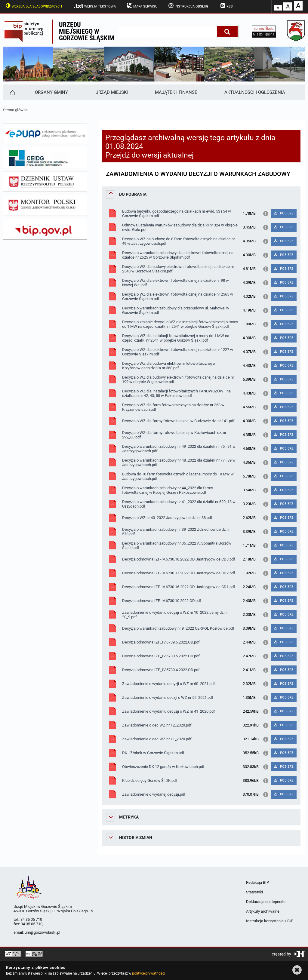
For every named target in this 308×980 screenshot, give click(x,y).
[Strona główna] (12, 92)
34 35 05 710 (31, 919)
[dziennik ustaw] (45, 182)
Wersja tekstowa (95, 6)
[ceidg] (45, 158)
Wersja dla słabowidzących (33, 6)
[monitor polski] (45, 205)
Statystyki (254, 892)
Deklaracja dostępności (266, 902)
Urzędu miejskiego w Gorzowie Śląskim (87, 31)
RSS (226, 6)
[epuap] (45, 134)
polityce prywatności (149, 973)
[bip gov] (45, 229)
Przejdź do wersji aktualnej (149, 155)
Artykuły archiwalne (263, 911)
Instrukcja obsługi (188, 6)
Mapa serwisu (142, 6)
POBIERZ (283, 213)
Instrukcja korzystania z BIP (270, 921)
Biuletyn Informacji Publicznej (28, 32)
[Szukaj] (227, 32)
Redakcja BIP (257, 882)
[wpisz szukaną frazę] (167, 32)
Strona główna (15, 110)
